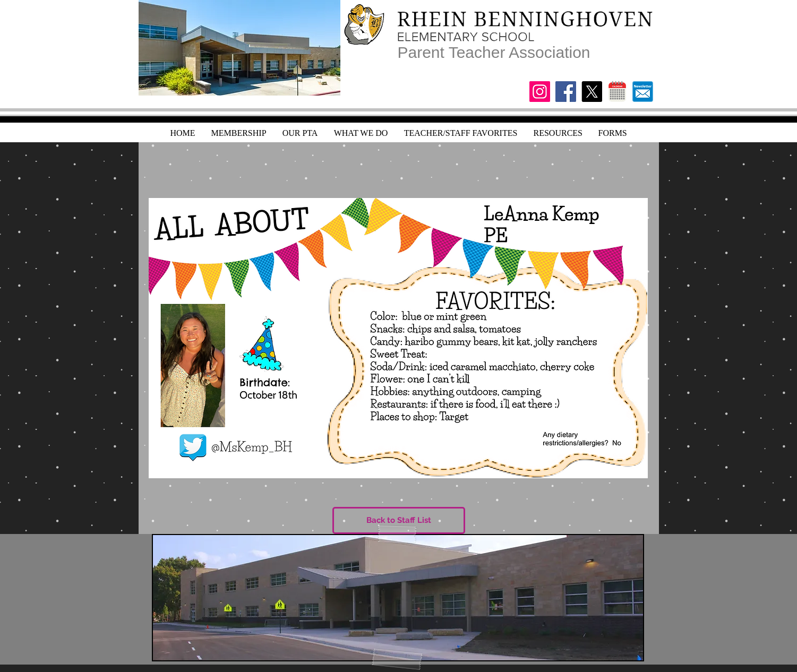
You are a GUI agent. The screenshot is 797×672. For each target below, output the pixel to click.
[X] (592, 92)
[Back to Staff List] (399, 520)
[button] (558, 133)
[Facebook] (566, 92)
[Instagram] (540, 92)
